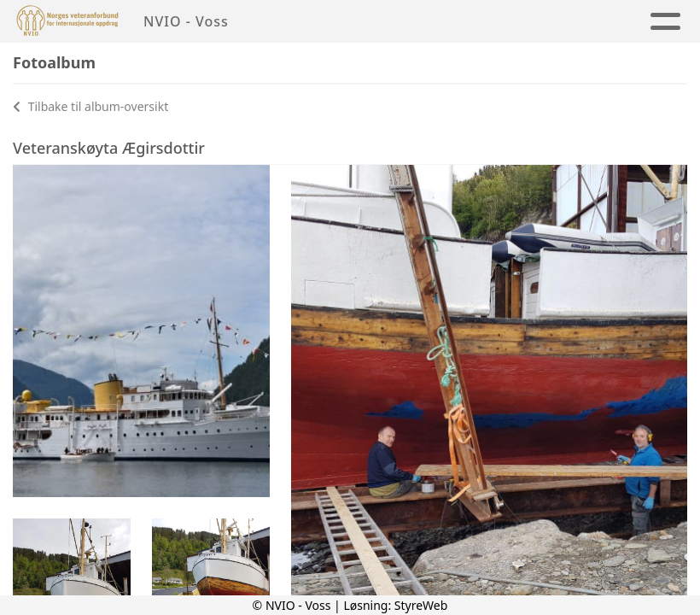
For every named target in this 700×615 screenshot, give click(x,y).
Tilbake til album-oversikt (90, 106)
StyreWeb (421, 605)
